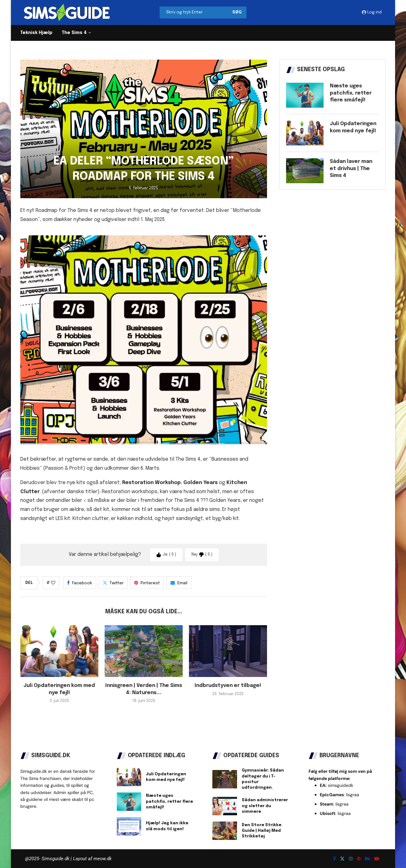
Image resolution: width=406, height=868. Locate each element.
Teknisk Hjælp (36, 33)
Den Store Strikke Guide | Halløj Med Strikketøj (262, 831)
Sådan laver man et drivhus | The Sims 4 (351, 169)
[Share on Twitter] (113, 583)
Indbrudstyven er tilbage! (228, 686)
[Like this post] (53, 583)
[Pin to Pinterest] (147, 583)
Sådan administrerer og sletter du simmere (265, 806)
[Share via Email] (179, 583)
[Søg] (203, 12)
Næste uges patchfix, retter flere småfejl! (351, 93)
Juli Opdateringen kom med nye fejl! (353, 127)
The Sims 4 (74, 33)
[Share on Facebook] (80, 583)
